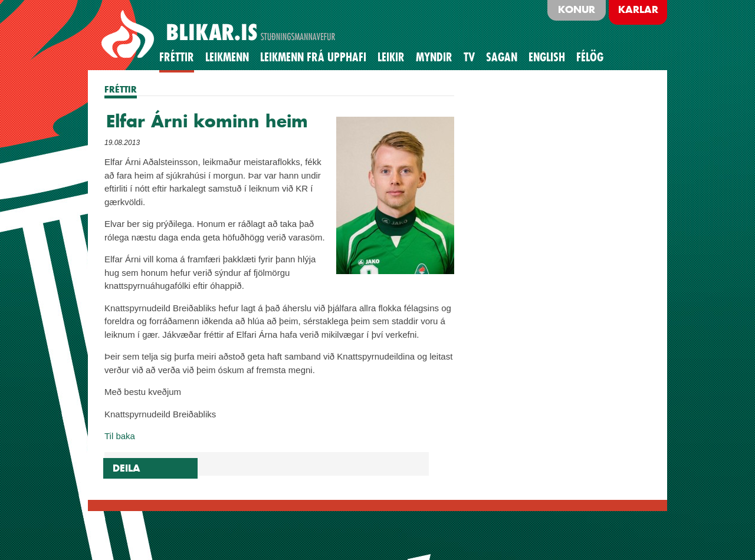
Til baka (120, 436)
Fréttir (177, 57)
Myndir (434, 57)
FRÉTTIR (121, 89)
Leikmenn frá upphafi (313, 57)
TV (469, 57)
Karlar (638, 9)
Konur (577, 9)
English (547, 57)
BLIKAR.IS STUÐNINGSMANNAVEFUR (220, 35)
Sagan (502, 57)
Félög (590, 57)
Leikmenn (227, 57)
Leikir (391, 57)
